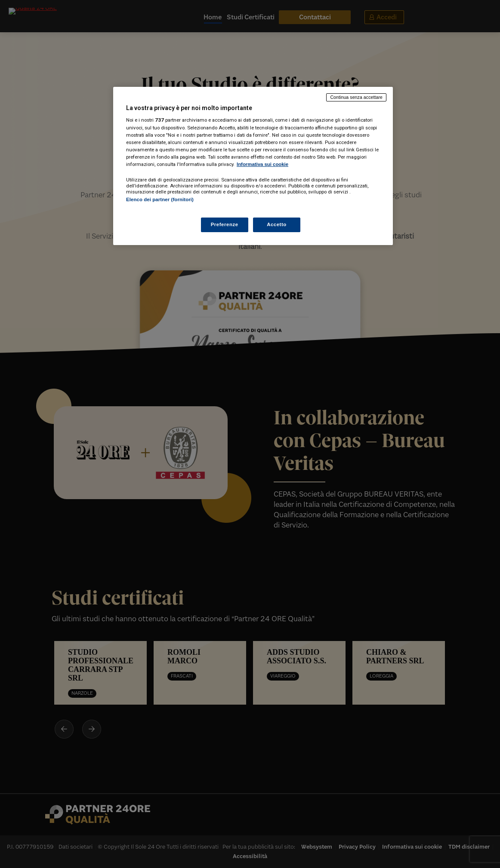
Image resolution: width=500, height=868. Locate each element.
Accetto (277, 224)
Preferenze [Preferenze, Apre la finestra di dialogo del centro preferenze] (225, 224)
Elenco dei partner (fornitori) (160, 199)
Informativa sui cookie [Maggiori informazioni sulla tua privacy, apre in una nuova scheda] (262, 164)
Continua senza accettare (356, 97)
